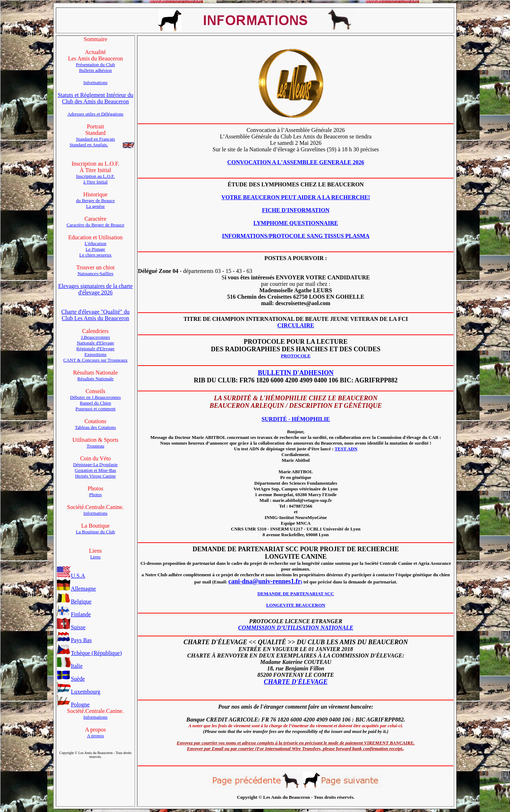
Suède (71, 679)
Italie (70, 666)
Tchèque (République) (89, 653)
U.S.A (71, 576)
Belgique (74, 601)
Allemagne (76, 589)
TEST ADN (346, 449)
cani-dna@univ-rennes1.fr (264, 581)
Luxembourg (78, 692)
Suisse (71, 627)
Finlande (74, 614)
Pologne (73, 705)
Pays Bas (74, 640)
